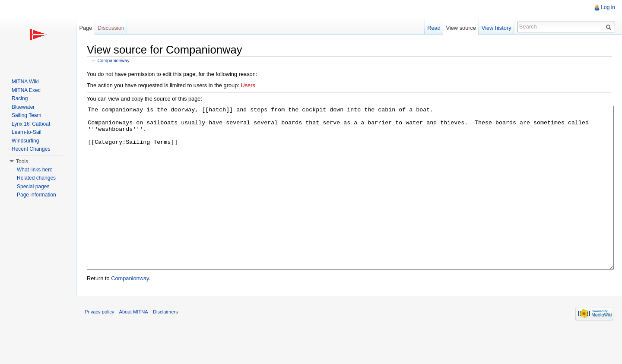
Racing (20, 98)
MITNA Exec (26, 90)
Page (86, 28)
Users (248, 85)
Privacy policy (99, 344)
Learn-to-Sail (27, 132)
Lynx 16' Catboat (31, 124)
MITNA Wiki (25, 82)
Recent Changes (31, 149)
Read (434, 28)
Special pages (33, 187)
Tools (22, 161)
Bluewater (23, 107)
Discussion (111, 28)
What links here (35, 170)
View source (461, 28)
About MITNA (134, 344)
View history (497, 28)
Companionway (114, 60)
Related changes (36, 178)
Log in (608, 7)
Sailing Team (26, 115)
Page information (36, 195)
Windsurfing (25, 141)
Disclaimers (165, 344)
